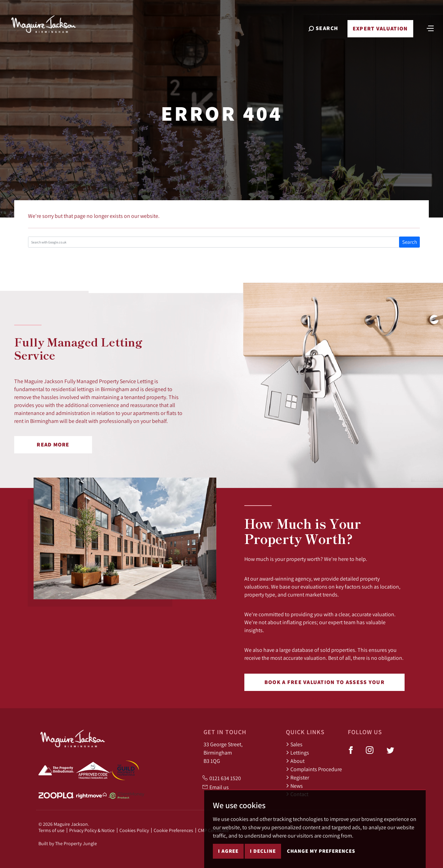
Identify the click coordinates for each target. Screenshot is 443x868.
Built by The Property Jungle (68, 843)
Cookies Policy (134, 830)
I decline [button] (263, 851)
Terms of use (51, 830)
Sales (294, 744)
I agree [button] (228, 851)
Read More (53, 445)
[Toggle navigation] (430, 28)
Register (297, 777)
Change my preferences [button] (321, 851)
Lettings (297, 752)
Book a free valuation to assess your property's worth (324, 685)
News (294, 786)
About (295, 761)
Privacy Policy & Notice (92, 830)
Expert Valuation (380, 29)
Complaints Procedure (314, 769)
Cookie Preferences (173, 830)
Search (410, 242)
